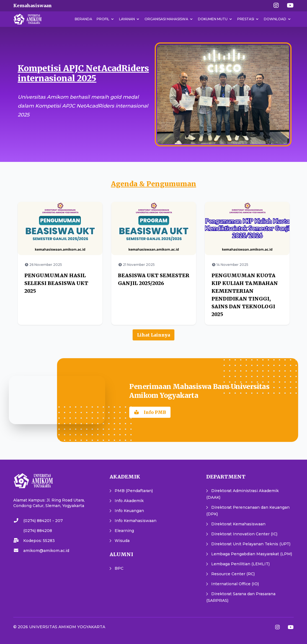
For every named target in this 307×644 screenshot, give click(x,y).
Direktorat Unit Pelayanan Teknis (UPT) (251, 544)
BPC (119, 568)
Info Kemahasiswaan (136, 521)
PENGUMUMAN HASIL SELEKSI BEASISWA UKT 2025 (56, 283)
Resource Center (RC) (233, 574)
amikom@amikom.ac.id (46, 551)
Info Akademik (129, 501)
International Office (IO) (235, 584)
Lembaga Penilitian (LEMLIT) (240, 564)
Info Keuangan (129, 511)
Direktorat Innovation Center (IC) (244, 534)
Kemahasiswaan (33, 6)
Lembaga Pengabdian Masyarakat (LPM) (252, 554)
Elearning (124, 531)
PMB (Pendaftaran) (134, 491)
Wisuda (122, 541)
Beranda (83, 19)
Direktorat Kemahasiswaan (238, 524)
